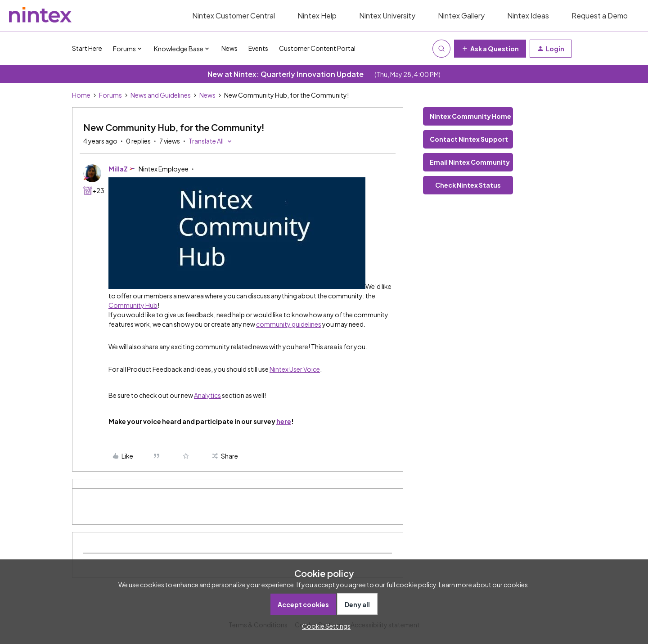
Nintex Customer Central (234, 16)
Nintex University (387, 16)
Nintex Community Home (470, 116)
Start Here (87, 48)
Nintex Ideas (528, 16)
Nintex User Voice (295, 369)
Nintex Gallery (461, 16)
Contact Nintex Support (469, 139)
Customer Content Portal (317, 48)
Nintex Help (317, 16)
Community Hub (133, 305)
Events (258, 48)
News (229, 48)
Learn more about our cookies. (484, 585)
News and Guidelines (161, 95)
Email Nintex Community (470, 162)
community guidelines (289, 324)
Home (81, 95)
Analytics (207, 395)
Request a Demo (600, 16)
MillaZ (118, 169)
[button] (490, 49)
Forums (110, 95)
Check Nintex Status (468, 185)
